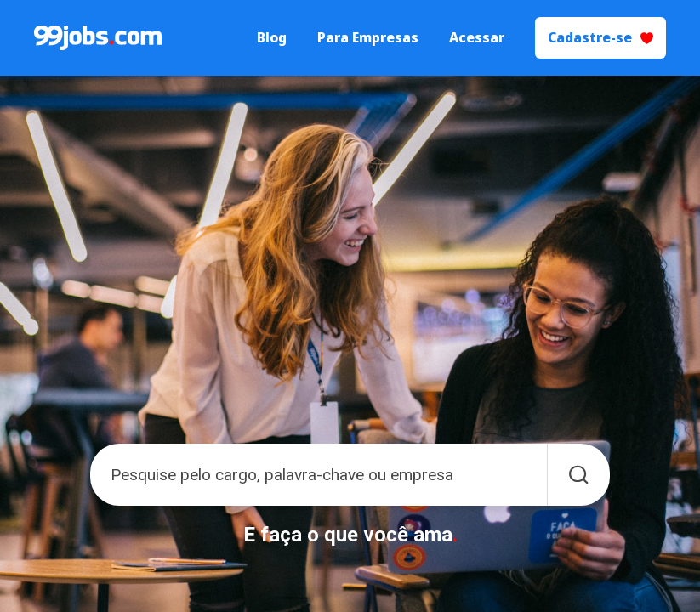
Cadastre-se (600, 37)
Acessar (477, 38)
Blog (272, 38)
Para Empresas (368, 38)
